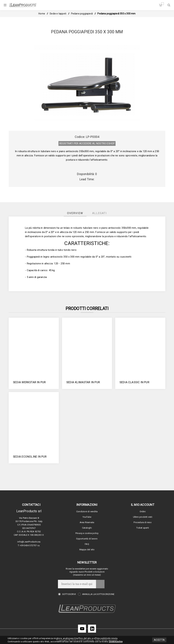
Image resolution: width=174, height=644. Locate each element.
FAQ (87, 544)
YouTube (87, 517)
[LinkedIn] (92, 629)
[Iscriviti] (77, 584)
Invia (100, 584)
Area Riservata (87, 522)
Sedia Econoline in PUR (30, 457)
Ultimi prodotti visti (143, 517)
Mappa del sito (87, 550)
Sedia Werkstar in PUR (29, 382)
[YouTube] (82, 629)
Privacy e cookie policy (87, 533)
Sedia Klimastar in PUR (83, 382)
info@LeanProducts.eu (29, 542)
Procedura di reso (142, 522)
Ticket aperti (143, 528)
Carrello (163, 4)
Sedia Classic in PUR (134, 382)
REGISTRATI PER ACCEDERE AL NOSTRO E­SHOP (87, 143)
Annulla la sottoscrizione (98, 594)
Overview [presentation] (75, 213)
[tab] (75, 213)
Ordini (143, 511)
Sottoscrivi (69, 594)
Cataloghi (87, 528)
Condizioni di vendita (87, 511)
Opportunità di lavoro (87, 539)
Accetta (159, 640)
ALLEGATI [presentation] (100, 213)
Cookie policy (116, 642)
